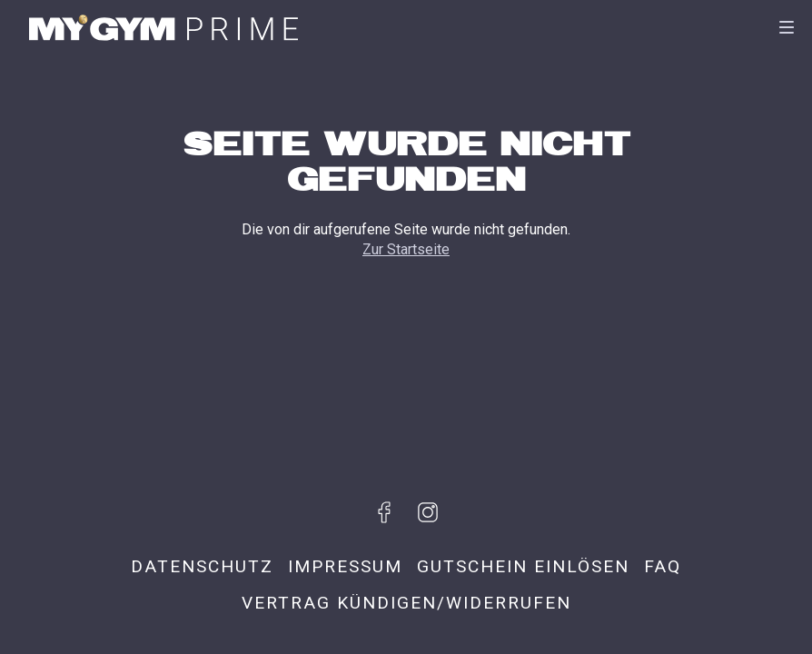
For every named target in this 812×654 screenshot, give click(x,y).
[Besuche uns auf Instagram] (428, 512)
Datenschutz (202, 566)
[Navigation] (787, 27)
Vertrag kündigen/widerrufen (406, 603)
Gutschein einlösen (523, 566)
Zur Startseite (406, 249)
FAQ (663, 566)
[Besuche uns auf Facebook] (384, 512)
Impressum (345, 566)
